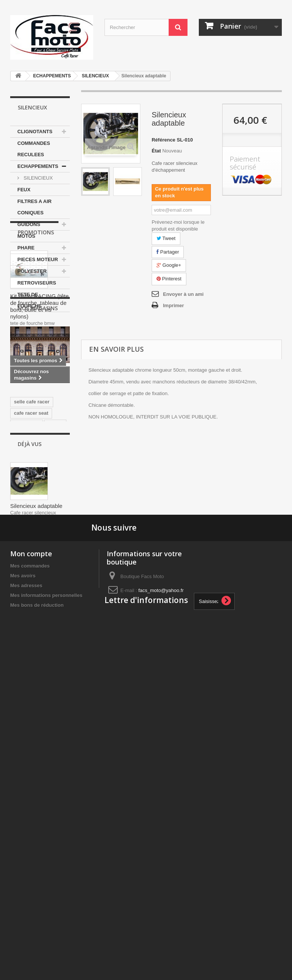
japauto (49, 656)
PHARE (26, 248)
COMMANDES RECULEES (34, 149)
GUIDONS (29, 224)
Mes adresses (26, 899)
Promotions (36, 335)
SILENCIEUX (95, 76)
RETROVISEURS (37, 283)
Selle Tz (46, 667)
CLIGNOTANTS (35, 132)
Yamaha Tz (27, 633)
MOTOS (26, 236)
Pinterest (169, 279)
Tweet (166, 238)
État (156, 151)
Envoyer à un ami (183, 294)
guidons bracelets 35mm (35, 682)
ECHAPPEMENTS (52, 76)
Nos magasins (38, 490)
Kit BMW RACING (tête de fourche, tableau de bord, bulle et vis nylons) (39, 408)
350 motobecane (33, 645)
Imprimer (174, 305)
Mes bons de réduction (37, 919)
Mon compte (31, 867)
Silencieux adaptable (36, 776)
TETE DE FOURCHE (29, 300)
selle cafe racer (32, 611)
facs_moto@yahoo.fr (161, 904)
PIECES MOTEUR (38, 259)
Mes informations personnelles (46, 909)
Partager (168, 252)
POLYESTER (32, 271)
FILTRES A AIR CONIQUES (35, 207)
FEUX (24, 190)
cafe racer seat (31, 622)
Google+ (169, 265)
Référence (164, 140)
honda (21, 667)
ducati (55, 633)
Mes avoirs (23, 889)
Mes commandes (30, 879)
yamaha (23, 656)
